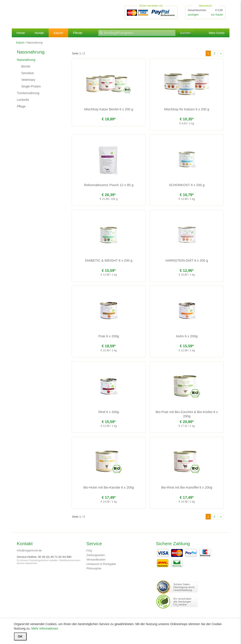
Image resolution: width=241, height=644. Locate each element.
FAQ (89, 551)
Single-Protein (31, 86)
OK (20, 636)
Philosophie (94, 568)
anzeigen (193, 15)
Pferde (78, 33)
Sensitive (28, 73)
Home (21, 33)
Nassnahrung (26, 60)
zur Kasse (217, 15)
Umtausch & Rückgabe (101, 564)
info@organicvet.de (29, 550)
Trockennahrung (28, 93)
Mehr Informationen (45, 628)
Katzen (58, 33)
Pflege (21, 106)
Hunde (39, 33)
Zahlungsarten (96, 555)
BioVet (26, 66)
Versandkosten (96, 560)
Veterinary (28, 80)
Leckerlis (23, 100)
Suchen (185, 33)
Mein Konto (217, 33)
